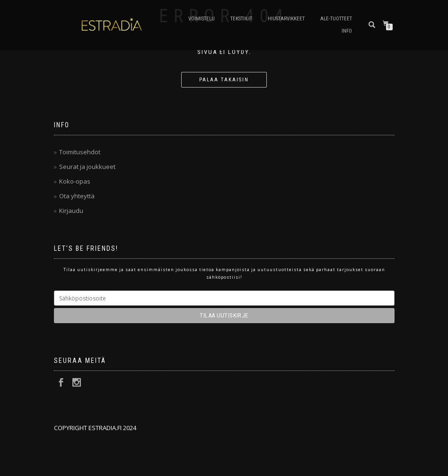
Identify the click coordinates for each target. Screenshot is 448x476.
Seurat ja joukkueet (87, 167)
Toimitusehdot (80, 152)
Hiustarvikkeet (286, 19)
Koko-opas (75, 181)
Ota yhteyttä (77, 196)
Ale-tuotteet (336, 19)
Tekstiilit (241, 19)
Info (347, 31)
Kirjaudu (71, 211)
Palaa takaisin (224, 80)
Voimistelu (202, 19)
